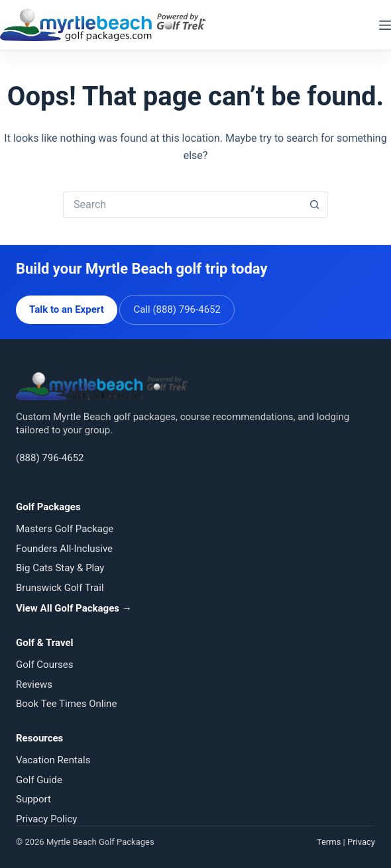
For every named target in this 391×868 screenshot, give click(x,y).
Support (33, 799)
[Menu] (385, 25)
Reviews (34, 684)
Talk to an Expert (67, 309)
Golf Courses (44, 665)
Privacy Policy (46, 819)
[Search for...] (182, 205)
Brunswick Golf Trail (60, 588)
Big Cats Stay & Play (60, 568)
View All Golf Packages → (74, 608)
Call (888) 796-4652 (177, 309)
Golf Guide (39, 780)
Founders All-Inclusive (64, 549)
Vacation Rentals (53, 760)
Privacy (361, 842)
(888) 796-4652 (50, 458)
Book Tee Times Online (66, 704)
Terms (329, 842)
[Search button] (315, 205)
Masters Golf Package (65, 529)
